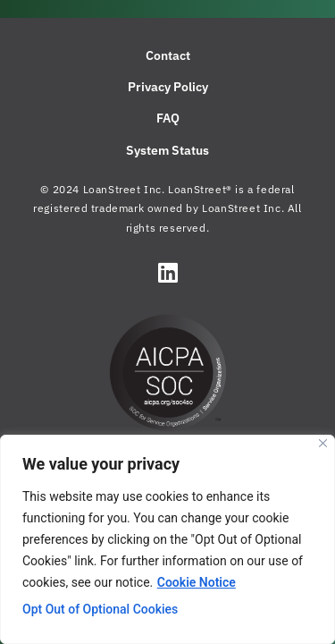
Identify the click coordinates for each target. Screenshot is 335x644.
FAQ (168, 118)
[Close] (323, 443)
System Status (167, 150)
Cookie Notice (197, 582)
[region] (167, 539)
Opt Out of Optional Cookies (100, 609)
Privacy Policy (168, 87)
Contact (168, 55)
